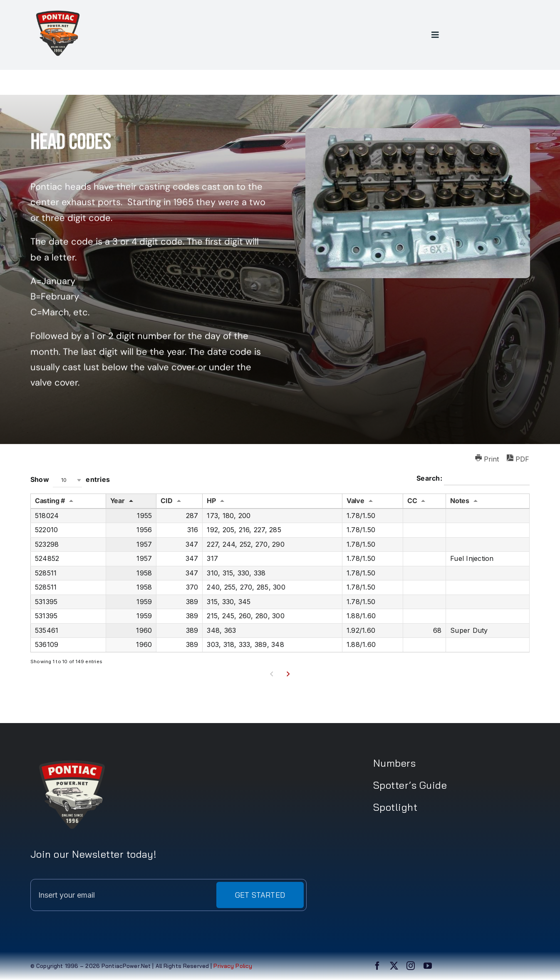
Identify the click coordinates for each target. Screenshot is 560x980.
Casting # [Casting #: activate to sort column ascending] (50, 501)
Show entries (70, 480)
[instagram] (411, 966)
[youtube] (428, 966)
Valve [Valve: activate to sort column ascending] (356, 501)
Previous (272, 674)
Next (288, 674)
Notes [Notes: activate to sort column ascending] (460, 501)
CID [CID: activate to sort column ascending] (166, 501)
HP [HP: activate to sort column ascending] (211, 501)
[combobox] (67, 480)
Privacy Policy (232, 966)
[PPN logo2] (72, 756)
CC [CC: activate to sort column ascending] (412, 501)
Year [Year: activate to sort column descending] (118, 501)
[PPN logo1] (58, 9)
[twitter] (394, 966)
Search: (473, 479)
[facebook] (377, 966)
